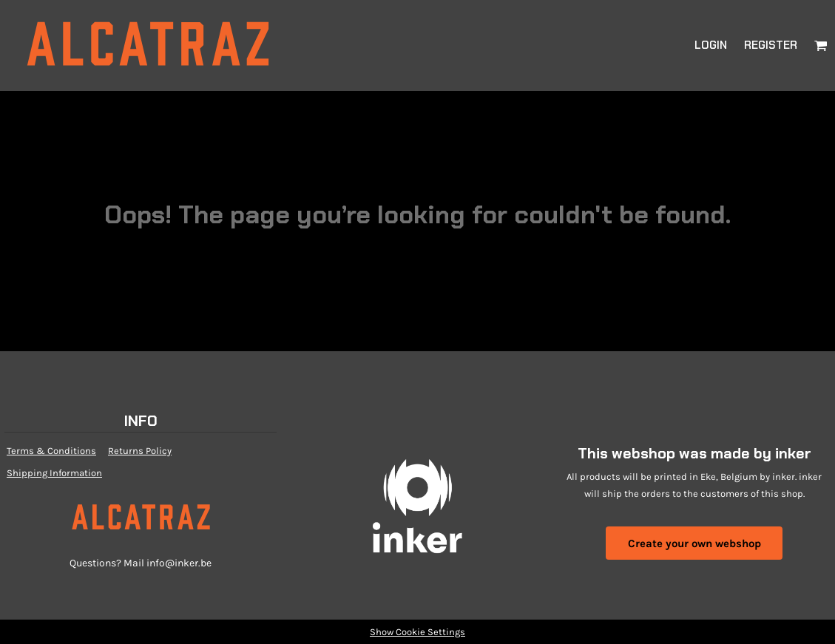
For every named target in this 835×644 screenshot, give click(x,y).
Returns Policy (140, 451)
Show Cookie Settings (417, 632)
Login (711, 45)
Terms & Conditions (51, 451)
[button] (821, 45)
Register (771, 45)
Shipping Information (54, 473)
